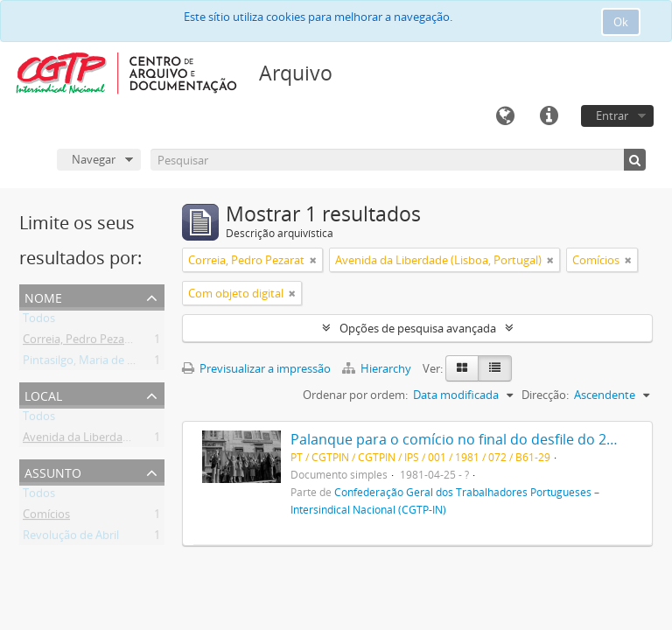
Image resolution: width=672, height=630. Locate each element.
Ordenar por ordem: (355, 395)
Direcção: (545, 395)
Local (43, 394)
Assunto (53, 471)
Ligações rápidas (549, 116)
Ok (621, 22)
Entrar (612, 115)
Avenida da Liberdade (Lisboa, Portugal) (126, 440)
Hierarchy (378, 368)
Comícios (46, 517)
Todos (39, 321)
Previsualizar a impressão (256, 368)
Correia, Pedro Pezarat (81, 342)
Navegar (94, 159)
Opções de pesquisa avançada (418, 328)
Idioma (505, 116)
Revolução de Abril (71, 538)
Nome (43, 296)
